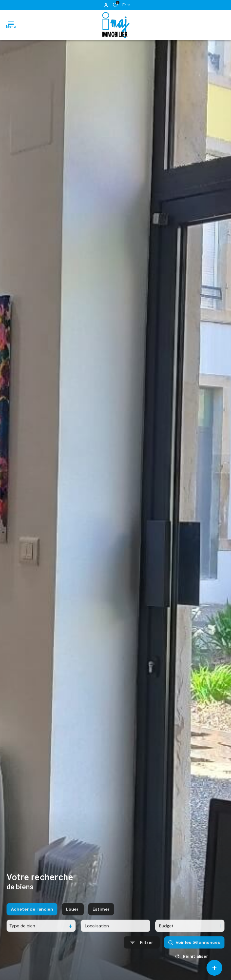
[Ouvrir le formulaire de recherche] (142, 949)
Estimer (101, 916)
